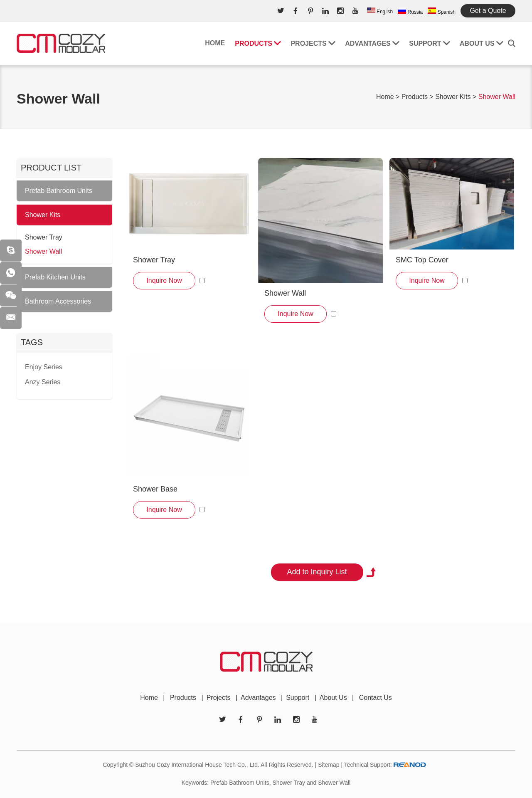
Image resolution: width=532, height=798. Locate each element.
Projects (313, 43)
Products (258, 43)
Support (429, 43)
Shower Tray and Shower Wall (311, 783)
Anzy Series (43, 382)
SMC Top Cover (422, 260)
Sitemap (329, 765)
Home (215, 43)
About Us (481, 43)
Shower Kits (453, 97)
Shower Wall (497, 97)
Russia (410, 11)
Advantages (372, 43)
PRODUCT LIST (51, 168)
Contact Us (376, 698)
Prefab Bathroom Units (59, 191)
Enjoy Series (44, 367)
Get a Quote (488, 11)
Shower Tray (154, 260)
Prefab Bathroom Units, (241, 783)
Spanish (442, 11)
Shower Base (155, 489)
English (380, 11)
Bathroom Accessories (58, 301)
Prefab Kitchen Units (55, 277)
